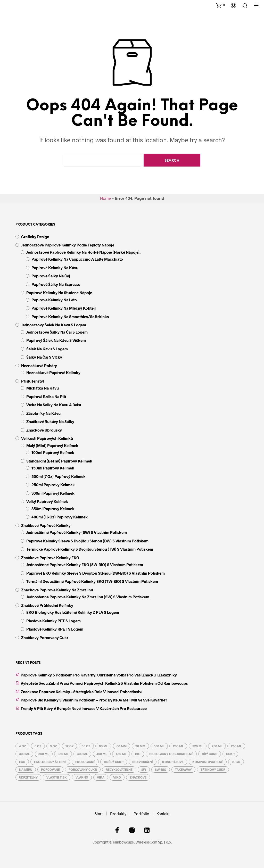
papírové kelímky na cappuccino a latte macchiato (77, 259)
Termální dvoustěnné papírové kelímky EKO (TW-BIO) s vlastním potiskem (92, 581)
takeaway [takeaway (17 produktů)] (183, 770)
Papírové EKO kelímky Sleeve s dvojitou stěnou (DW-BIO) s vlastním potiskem (96, 573)
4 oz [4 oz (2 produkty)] (22, 746)
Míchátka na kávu (43, 388)
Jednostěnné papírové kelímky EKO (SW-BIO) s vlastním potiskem (85, 565)
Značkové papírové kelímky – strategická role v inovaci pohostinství (81, 692)
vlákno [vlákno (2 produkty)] (82, 777)
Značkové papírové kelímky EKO (50, 558)
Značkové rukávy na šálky (50, 421)
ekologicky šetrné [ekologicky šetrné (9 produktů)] (50, 762)
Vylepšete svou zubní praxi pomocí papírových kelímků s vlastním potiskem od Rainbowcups (104, 683)
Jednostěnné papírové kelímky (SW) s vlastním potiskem (77, 532)
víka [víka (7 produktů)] (101, 777)
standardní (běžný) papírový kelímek (59, 461)
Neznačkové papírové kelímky (53, 373)
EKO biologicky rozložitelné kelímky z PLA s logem (73, 612)
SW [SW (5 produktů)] (144, 770)
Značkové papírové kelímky (46, 525)
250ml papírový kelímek (53, 485)
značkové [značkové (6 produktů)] (138, 777)
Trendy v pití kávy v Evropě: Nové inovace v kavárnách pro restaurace (84, 708)
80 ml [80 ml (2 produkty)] (103, 746)
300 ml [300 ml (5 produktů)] (24, 754)
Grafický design (35, 237)
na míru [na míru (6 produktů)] (26, 770)
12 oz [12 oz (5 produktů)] (69, 746)
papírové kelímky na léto (54, 300)
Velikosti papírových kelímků (47, 438)
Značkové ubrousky (44, 430)
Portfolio (141, 814)
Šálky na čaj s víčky (44, 357)
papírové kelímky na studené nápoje (59, 293)
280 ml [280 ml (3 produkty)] (236, 746)
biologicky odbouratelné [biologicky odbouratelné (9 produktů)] (171, 754)
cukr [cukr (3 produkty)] (230, 754)
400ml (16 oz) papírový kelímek (60, 517)
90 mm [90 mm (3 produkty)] (140, 746)
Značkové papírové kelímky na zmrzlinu (57, 590)
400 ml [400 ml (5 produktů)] (82, 754)
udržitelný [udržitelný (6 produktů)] (28, 777)
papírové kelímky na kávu (55, 268)
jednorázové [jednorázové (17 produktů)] (173, 762)
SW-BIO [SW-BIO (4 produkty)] (161, 770)
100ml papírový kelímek (53, 452)
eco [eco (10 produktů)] (22, 762)
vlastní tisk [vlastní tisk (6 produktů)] (57, 777)
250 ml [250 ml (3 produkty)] (217, 746)
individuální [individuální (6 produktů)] (143, 762)
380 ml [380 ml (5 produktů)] (63, 754)
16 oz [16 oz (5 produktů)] (86, 746)
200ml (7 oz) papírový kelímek (59, 476)
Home (105, 198)
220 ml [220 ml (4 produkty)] (198, 746)
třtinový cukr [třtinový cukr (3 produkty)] (213, 770)
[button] (220, 5)
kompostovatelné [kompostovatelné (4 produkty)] (208, 762)
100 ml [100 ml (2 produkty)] (159, 746)
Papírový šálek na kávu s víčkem (56, 340)
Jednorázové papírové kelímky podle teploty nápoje (68, 245)
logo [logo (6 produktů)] (236, 762)
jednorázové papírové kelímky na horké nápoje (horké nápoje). (83, 252)
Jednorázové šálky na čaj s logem (57, 332)
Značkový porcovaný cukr (45, 638)
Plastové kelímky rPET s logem (55, 629)
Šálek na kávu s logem (47, 349)
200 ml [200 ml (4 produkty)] (178, 746)
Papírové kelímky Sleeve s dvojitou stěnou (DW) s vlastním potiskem (87, 541)
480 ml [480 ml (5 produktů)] (121, 754)
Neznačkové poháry (39, 366)
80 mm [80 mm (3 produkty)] (122, 746)
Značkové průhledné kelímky (47, 605)
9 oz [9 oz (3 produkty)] (53, 746)
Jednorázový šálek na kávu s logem (54, 325)
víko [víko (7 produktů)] (117, 777)
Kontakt (163, 814)
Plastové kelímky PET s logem (53, 621)
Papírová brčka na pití (46, 396)
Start (99, 814)
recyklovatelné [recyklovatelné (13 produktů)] (119, 770)
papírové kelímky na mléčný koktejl (64, 308)
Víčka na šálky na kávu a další (54, 405)
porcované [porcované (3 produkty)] (50, 770)
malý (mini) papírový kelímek (52, 445)
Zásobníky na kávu (43, 413)
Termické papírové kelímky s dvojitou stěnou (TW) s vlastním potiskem (90, 549)
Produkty (118, 814)
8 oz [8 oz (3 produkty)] (38, 746)
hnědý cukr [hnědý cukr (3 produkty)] (114, 762)
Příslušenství (32, 381)
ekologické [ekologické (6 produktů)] (85, 762)
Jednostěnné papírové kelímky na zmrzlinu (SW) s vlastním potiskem (88, 597)
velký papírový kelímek (47, 501)
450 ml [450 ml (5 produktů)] (102, 754)
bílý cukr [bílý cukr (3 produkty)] (210, 754)
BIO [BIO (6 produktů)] (138, 754)
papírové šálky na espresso (56, 284)
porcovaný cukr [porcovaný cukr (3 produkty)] (83, 770)
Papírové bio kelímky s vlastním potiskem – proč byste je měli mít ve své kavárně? (94, 700)
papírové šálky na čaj (51, 276)
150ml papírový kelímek (53, 468)
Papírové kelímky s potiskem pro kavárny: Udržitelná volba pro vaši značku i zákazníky (99, 675)
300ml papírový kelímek (53, 493)
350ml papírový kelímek (53, 509)
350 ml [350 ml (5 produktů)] (44, 754)
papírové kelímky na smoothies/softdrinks (70, 317)
